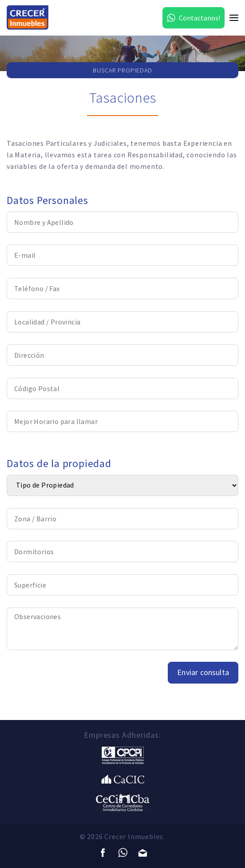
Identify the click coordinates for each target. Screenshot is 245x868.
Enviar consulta (203, 672)
